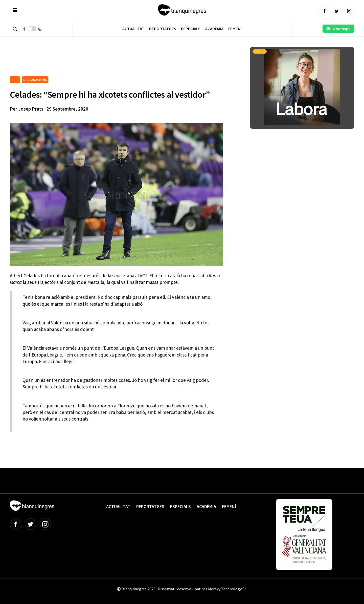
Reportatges (163, 29)
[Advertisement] (102, 61)
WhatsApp (338, 29)
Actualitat (133, 29)
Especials (191, 29)
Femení (235, 29)
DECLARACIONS (35, 80)
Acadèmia (214, 29)
